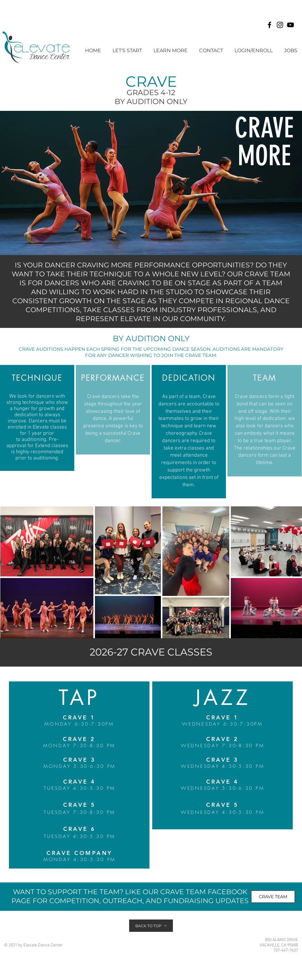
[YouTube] (290, 25)
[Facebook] (269, 25)
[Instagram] (280, 25)
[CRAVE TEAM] (273, 897)
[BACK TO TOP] (151, 926)
